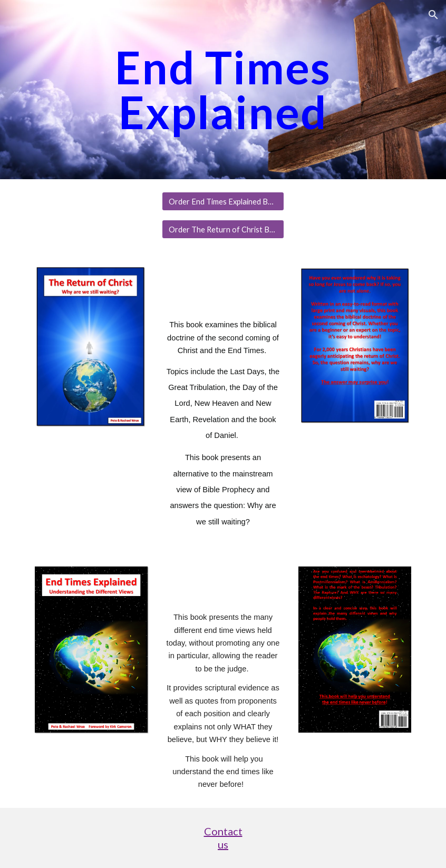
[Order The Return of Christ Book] (223, 229)
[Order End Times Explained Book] (223, 201)
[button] (433, 15)
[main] (223, 90)
